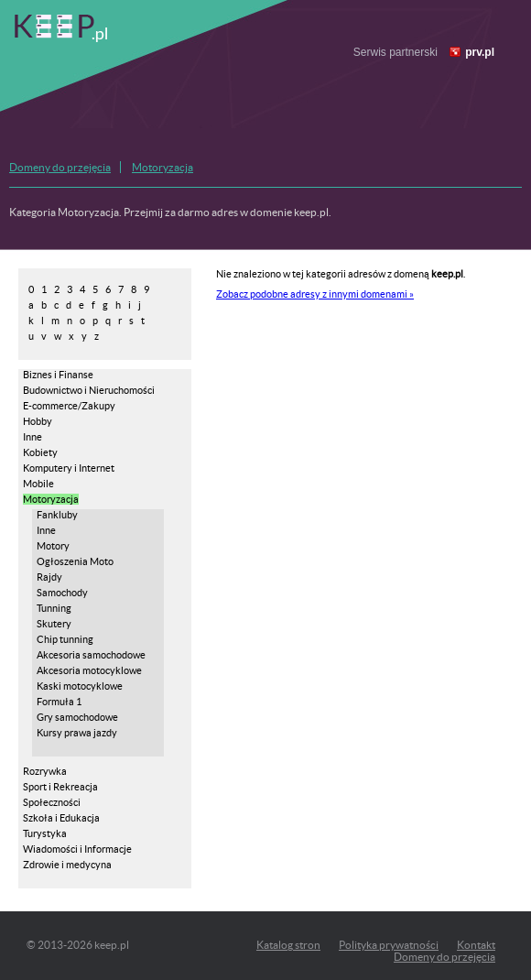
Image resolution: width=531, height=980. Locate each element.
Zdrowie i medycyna (67, 865)
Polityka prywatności (389, 945)
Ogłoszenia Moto (75, 561)
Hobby (38, 421)
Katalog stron (288, 945)
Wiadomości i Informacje (77, 849)
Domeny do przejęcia (60, 167)
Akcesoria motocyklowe (89, 670)
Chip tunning (65, 639)
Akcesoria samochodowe (91, 655)
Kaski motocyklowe (80, 686)
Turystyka (45, 833)
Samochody (62, 593)
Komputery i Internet (69, 468)
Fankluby (57, 515)
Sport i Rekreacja (60, 787)
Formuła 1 (59, 702)
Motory (53, 546)
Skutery (54, 624)
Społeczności (52, 802)
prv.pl (480, 52)
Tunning (54, 608)
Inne (33, 437)
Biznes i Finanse (58, 375)
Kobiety (40, 452)
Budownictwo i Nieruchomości (89, 390)
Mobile (38, 484)
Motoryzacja (163, 167)
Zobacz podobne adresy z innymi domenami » (315, 294)
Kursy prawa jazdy (77, 733)
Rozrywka (45, 771)
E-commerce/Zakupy (69, 406)
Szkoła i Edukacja (61, 818)
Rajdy (49, 577)
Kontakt (476, 945)
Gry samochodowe (77, 717)
